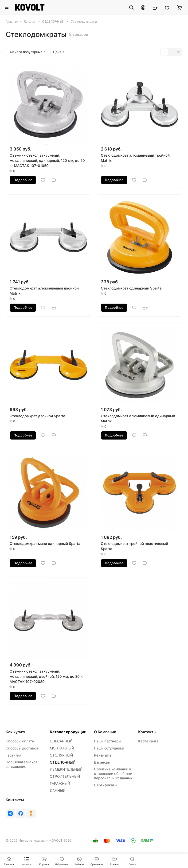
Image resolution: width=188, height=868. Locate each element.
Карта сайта (148, 741)
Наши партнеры (108, 741)
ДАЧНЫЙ (58, 791)
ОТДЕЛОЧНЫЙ (63, 762)
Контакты (147, 732)
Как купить (16, 732)
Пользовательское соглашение (22, 764)
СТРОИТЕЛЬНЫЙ (65, 776)
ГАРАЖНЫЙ (60, 783)
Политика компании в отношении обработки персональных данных (113, 774)
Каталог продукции (68, 732)
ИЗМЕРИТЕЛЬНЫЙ (66, 769)
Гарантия (13, 755)
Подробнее (23, 180)
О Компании (105, 732)
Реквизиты (103, 755)
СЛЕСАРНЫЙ (61, 741)
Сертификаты (106, 785)
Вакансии (102, 762)
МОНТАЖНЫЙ (62, 748)
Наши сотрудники (109, 748)
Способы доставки (22, 748)
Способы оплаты (20, 741)
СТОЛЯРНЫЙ (61, 755)
